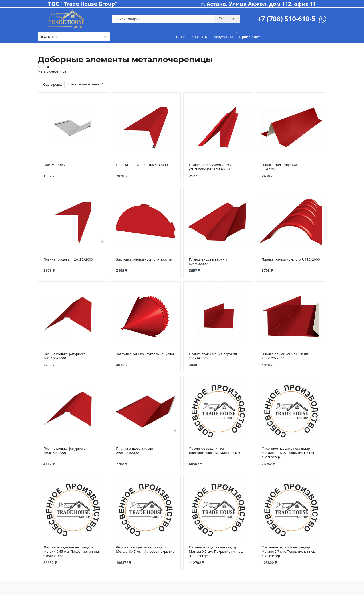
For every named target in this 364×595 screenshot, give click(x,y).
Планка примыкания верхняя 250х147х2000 (213, 356)
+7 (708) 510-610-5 (286, 19)
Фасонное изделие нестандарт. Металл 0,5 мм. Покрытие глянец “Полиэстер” (216, 551)
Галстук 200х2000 (57, 165)
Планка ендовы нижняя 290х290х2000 (135, 450)
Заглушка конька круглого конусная (145, 354)
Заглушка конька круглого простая (144, 259)
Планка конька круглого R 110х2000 (291, 259)
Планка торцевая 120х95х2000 (68, 259)
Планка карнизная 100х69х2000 (142, 165)
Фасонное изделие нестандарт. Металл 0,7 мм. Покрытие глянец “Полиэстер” (288, 551)
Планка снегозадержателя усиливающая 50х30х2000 (210, 167)
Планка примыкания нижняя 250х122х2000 (285, 356)
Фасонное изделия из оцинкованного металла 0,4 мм (214, 450)
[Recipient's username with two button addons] (163, 19)
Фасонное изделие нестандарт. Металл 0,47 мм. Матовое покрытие (145, 549)
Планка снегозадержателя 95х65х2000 (283, 167)
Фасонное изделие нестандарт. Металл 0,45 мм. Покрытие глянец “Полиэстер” (71, 551)
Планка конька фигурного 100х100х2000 (65, 356)
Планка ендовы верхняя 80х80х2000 (209, 261)
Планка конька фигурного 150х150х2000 (65, 450)
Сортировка (53, 84)
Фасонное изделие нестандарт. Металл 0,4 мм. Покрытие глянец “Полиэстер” (288, 453)
